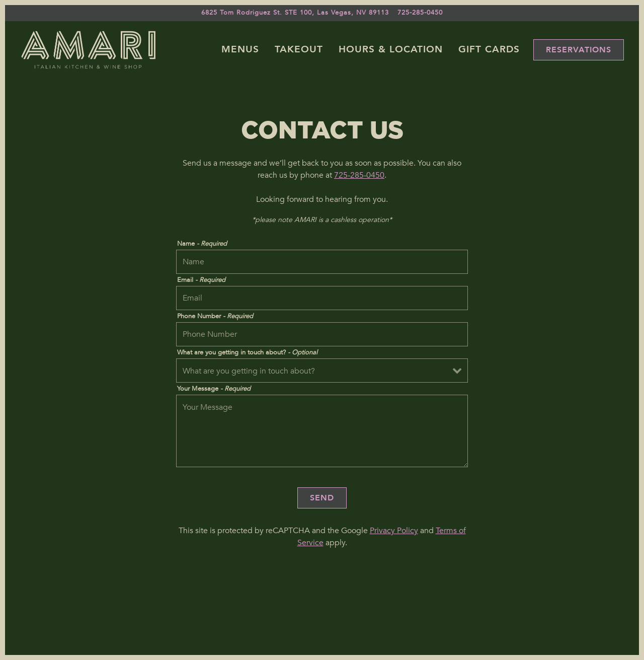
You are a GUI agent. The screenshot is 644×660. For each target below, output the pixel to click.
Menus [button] (240, 49)
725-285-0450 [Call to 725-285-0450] (420, 13)
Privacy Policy (394, 531)
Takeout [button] (299, 49)
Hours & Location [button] (391, 49)
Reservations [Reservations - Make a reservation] (579, 50)
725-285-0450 (359, 175)
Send (322, 498)
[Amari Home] (89, 49)
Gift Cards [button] (489, 49)
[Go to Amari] (295, 13)
